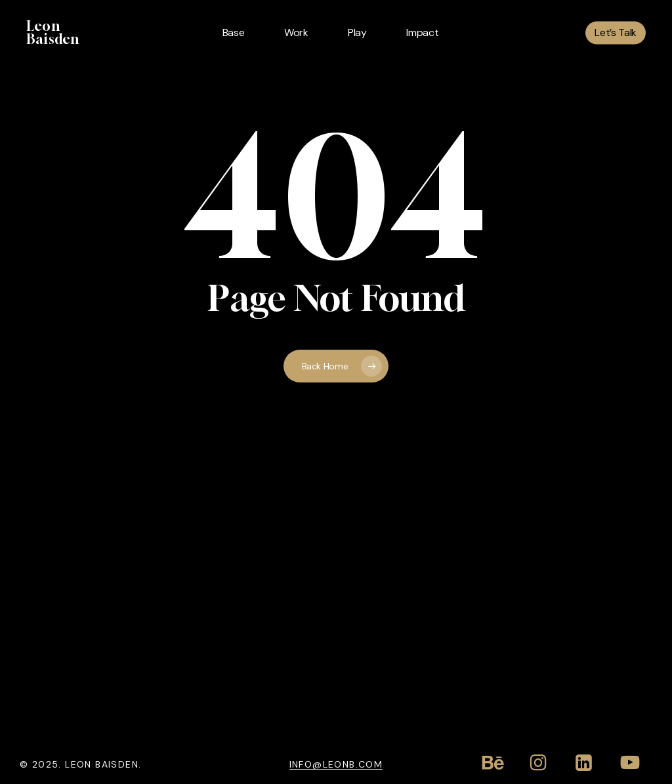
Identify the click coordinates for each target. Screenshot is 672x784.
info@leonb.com (336, 764)
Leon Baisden (52, 33)
